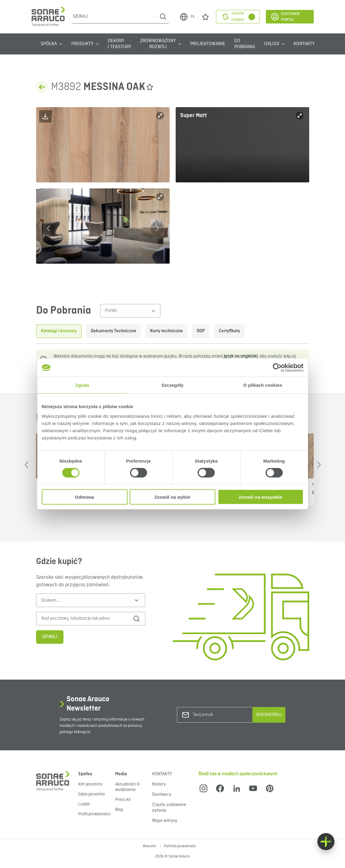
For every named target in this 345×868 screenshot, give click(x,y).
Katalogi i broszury (59, 331)
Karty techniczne (166, 331)
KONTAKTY (304, 44)
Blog (119, 810)
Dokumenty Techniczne (114, 331)
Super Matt (194, 115)
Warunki (150, 846)
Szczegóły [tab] (172, 385)
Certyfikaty (229, 331)
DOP (201, 331)
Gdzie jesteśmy (92, 794)
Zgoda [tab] (82, 385)
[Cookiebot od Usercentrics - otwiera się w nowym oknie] (277, 368)
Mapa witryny (165, 821)
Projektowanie (208, 44)
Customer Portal (285, 17)
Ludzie (84, 804)
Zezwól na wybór (172, 497)
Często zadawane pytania (169, 808)
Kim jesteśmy (90, 784)
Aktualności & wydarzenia (128, 787)
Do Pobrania (245, 44)
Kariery (159, 784)
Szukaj (50, 637)
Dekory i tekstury (119, 44)
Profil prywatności (94, 814)
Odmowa (84, 497)
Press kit (123, 800)
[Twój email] (217, 715)
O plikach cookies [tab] (263, 385)
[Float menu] (326, 842)
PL (187, 17)
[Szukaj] (115, 17)
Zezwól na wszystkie (260, 497)
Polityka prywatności (180, 846)
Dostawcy (162, 795)
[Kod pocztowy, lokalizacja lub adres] (85, 619)
